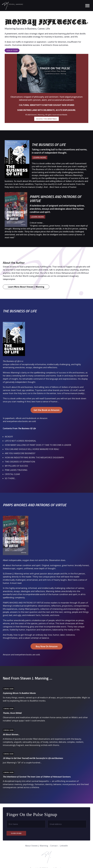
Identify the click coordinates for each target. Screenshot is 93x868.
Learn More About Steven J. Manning (26, 315)
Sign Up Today (12, 50)
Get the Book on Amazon (46, 439)
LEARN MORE (40, 158)
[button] (86, 5)
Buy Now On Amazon (47, 675)
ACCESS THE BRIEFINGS (46, 119)
